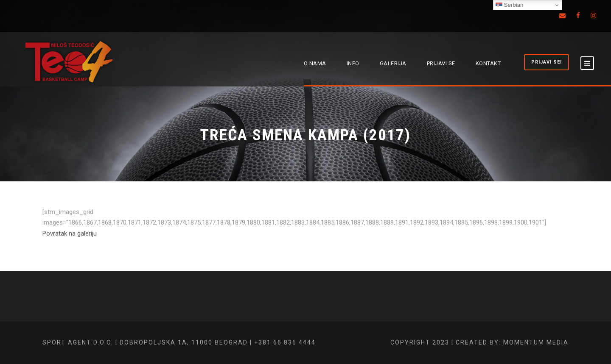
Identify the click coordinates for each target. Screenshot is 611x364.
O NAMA (315, 63)
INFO (353, 63)
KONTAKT (488, 63)
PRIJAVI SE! (547, 62)
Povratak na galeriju (70, 233)
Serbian (510, 5)
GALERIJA (393, 63)
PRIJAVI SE (441, 63)
